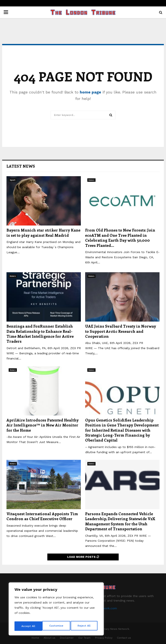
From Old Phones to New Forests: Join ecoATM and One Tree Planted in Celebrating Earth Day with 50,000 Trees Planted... (120, 238)
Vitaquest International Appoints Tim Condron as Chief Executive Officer (42, 516)
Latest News (21, 166)
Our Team (84, 638)
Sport (13, 180)
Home (35, 638)
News (91, 180)
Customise (28, 626)
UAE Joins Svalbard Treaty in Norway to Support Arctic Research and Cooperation (121, 331)
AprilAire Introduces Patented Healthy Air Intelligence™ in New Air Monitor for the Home (43, 425)
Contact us (124, 638)
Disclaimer (67, 638)
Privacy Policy (104, 638)
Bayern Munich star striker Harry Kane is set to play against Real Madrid (43, 233)
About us (49, 638)
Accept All (85, 626)
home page (90, 92)
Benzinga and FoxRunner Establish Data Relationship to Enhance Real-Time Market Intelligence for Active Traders (40, 334)
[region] (56, 610)
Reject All (57, 626)
